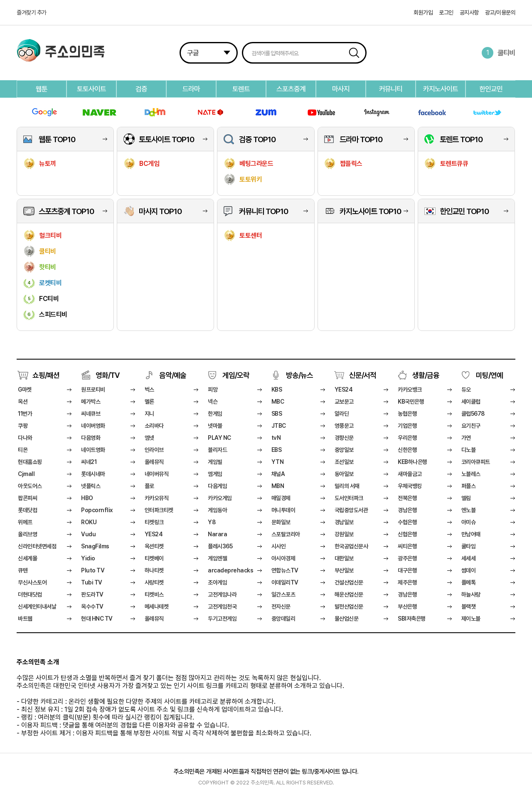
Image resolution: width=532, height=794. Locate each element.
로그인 (446, 12)
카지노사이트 (441, 89)
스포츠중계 (291, 89)
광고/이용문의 (500, 12)
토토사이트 (91, 89)
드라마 (191, 89)
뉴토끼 (48, 164)
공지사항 (469, 12)
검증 (141, 89)
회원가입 (423, 12)
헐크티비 (50, 235)
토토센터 (251, 235)
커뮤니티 (391, 89)
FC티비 (49, 299)
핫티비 (48, 267)
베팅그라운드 (256, 164)
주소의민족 (75, 53)
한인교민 (491, 89)
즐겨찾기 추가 (32, 12)
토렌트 (241, 89)
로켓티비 (50, 283)
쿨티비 (506, 53)
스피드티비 (53, 314)
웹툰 (42, 89)
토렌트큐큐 (454, 164)
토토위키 (251, 179)
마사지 (341, 89)
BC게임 (149, 164)
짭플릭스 (351, 164)
